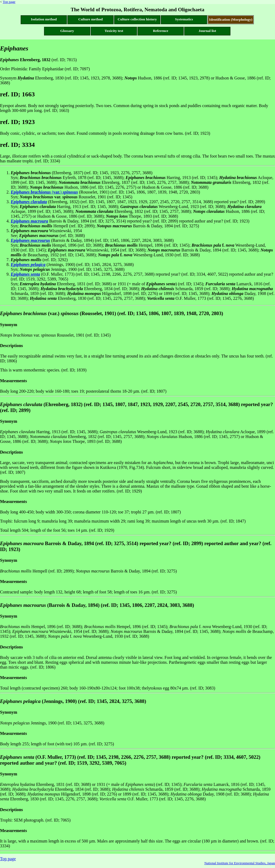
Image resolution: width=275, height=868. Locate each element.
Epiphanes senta (25, 274)
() (64, 192)
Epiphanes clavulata (29, 202)
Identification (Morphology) (231, 19)
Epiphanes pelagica (28, 265)
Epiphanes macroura (29, 221)
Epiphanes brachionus (31, 192)
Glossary (67, 31)
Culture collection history (137, 19)
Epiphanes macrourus (30, 240)
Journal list (207, 31)
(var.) (63, 313)
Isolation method (44, 19)
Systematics (184, 19)
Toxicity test (114, 31)
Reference (160, 31)
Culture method (90, 19)
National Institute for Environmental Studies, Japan (240, 863)
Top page (9, 2)
